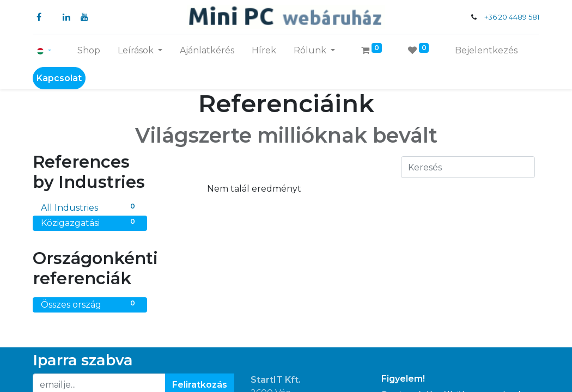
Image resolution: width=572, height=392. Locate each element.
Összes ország (90, 304)
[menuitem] (89, 51)
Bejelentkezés (486, 50)
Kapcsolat (59, 78)
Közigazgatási (90, 222)
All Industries (90, 207)
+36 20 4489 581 (512, 17)
